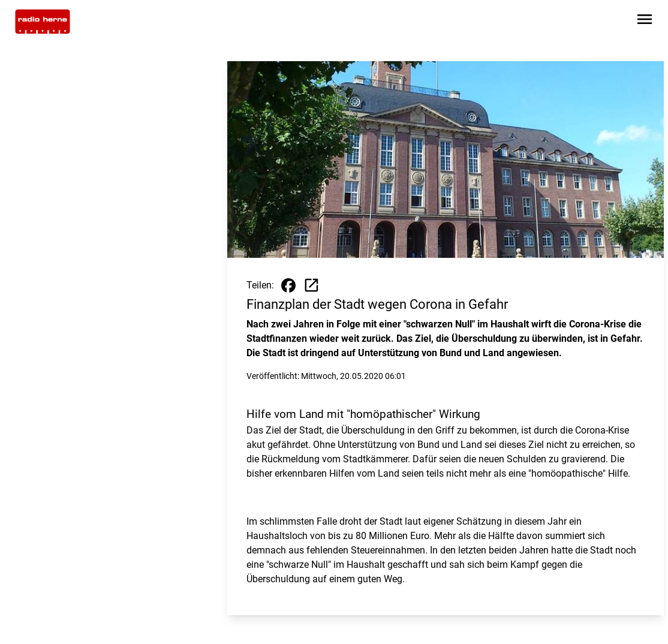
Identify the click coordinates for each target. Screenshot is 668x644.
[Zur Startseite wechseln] (43, 22)
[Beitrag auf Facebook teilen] (288, 285)
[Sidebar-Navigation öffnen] (645, 21)
